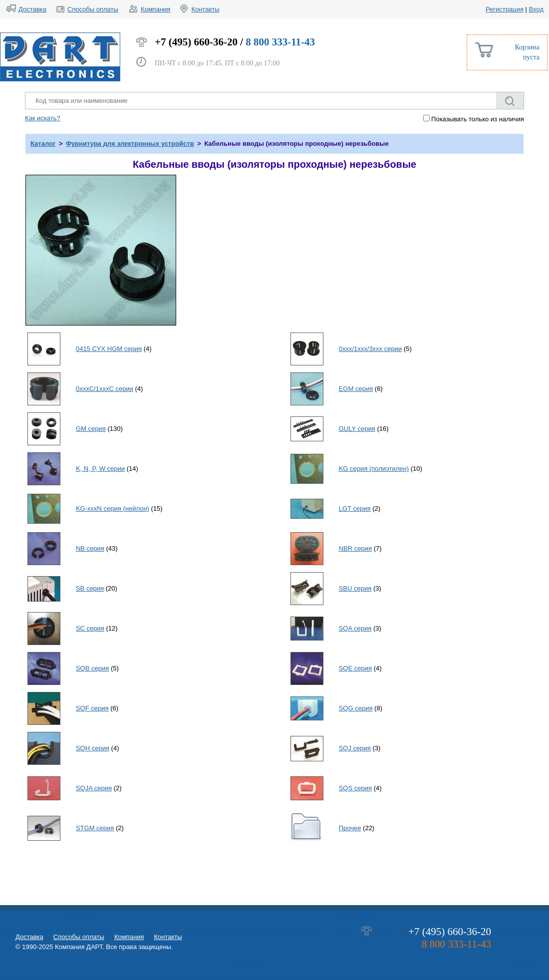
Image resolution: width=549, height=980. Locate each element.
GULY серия (357, 429)
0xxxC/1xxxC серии (105, 389)
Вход (536, 9)
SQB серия (92, 668)
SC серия (90, 628)
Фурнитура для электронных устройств (130, 144)
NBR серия (355, 548)
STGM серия (95, 828)
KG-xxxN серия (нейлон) (113, 508)
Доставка (32, 9)
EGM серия (356, 389)
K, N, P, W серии (100, 469)
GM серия (91, 429)
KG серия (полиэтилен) (374, 469)
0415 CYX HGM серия (109, 349)
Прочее (350, 828)
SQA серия (355, 628)
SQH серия (93, 748)
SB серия (90, 588)
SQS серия (355, 788)
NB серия (90, 548)
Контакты (205, 9)
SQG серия (356, 708)
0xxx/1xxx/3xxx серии (371, 349)
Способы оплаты (93, 9)
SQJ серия (355, 748)
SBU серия (355, 588)
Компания (156, 9)
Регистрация (505, 9)
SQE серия (355, 668)
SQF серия (92, 708)
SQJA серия (94, 788)
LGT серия (355, 508)
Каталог (43, 144)
